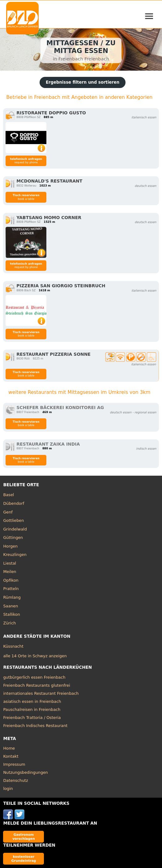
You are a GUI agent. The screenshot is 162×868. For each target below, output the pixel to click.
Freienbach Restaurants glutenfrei (36, 685)
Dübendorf (14, 503)
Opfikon (11, 580)
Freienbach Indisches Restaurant (35, 726)
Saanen (11, 606)
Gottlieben (13, 520)
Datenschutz (15, 780)
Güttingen (13, 538)
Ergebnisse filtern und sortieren (83, 82)
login (8, 789)
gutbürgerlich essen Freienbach (34, 677)
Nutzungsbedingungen (26, 772)
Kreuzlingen (15, 555)
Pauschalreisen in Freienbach (32, 709)
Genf (8, 512)
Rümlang (12, 597)
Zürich (9, 623)
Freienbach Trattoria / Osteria (32, 718)
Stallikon (11, 614)
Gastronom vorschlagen (24, 837)
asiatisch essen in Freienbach (32, 701)
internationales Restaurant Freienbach (41, 693)
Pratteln (11, 589)
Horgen (10, 546)
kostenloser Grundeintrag (24, 859)
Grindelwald (15, 529)
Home (9, 748)
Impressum (14, 764)
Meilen (10, 572)
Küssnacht (13, 646)
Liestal (10, 563)
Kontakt (11, 756)
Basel (9, 495)
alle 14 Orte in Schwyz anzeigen (35, 656)
